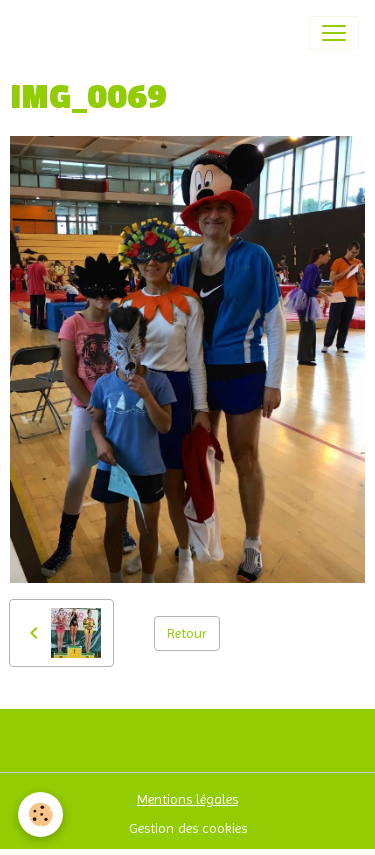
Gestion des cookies (188, 828)
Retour (187, 633)
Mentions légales (187, 799)
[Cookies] (40, 814)
